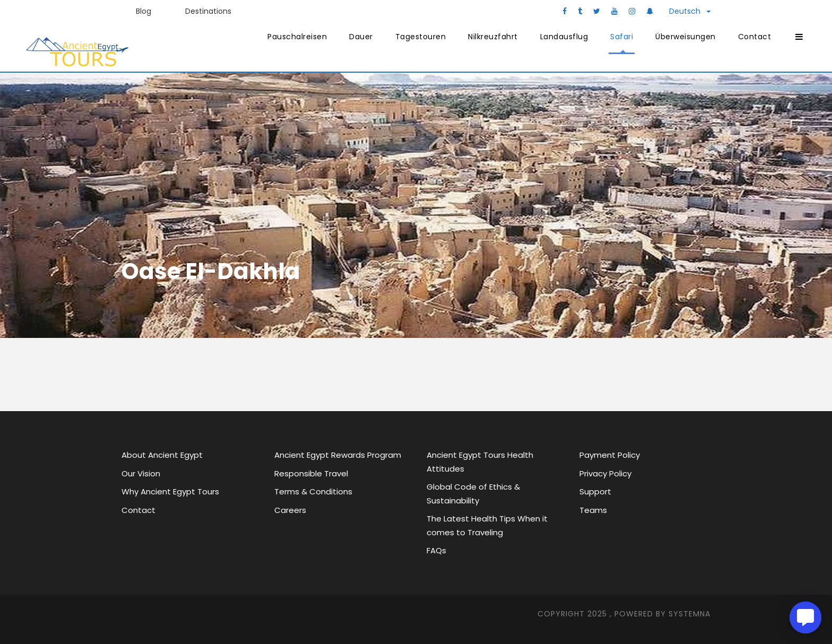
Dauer (361, 37)
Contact (755, 37)
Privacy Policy (605, 473)
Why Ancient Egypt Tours (170, 491)
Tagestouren (421, 37)
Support (595, 491)
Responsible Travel (311, 473)
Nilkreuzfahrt (493, 37)
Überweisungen (686, 37)
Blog (144, 11)
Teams (593, 510)
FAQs (436, 550)
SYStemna (690, 614)
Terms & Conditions (313, 491)
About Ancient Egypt (162, 455)
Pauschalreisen (297, 37)
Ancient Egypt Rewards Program (338, 455)
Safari (622, 37)
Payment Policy (610, 455)
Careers (290, 510)
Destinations (208, 11)
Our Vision (141, 473)
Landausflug (564, 37)
